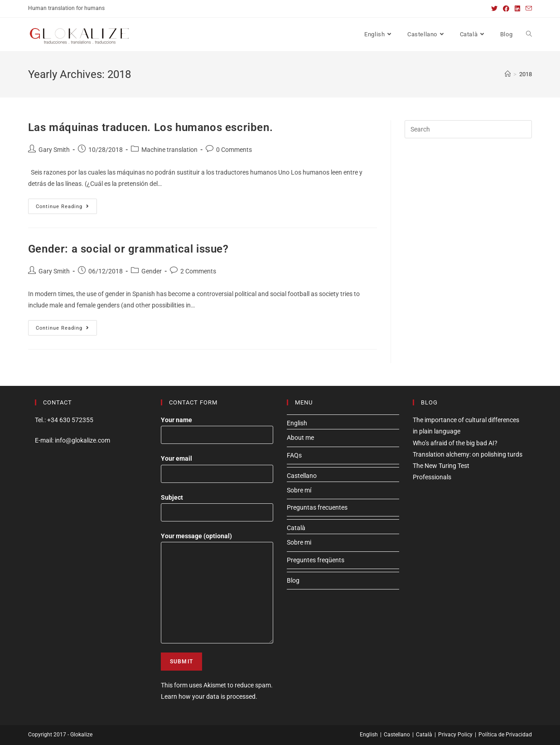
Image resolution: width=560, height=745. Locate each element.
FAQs (294, 455)
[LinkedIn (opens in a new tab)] (517, 9)
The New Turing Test (441, 466)
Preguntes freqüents (316, 560)
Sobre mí (299, 490)
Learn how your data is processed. (209, 696)
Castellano (302, 476)
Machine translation (169, 150)
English (297, 423)
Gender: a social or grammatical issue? (128, 249)
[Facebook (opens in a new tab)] (506, 9)
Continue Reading (66, 208)
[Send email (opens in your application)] (527, 9)
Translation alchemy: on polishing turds (468, 454)
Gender (152, 271)
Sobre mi (299, 542)
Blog (293, 580)
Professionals (432, 477)
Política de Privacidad (505, 735)
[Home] (508, 74)
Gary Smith (54, 150)
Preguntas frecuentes (317, 507)
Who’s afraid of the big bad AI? (455, 443)
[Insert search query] (468, 129)
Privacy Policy (455, 735)
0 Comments (234, 150)
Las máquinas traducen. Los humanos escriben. (150, 127)
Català (296, 528)
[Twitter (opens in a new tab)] (494, 9)
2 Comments (198, 271)
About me (300, 438)
